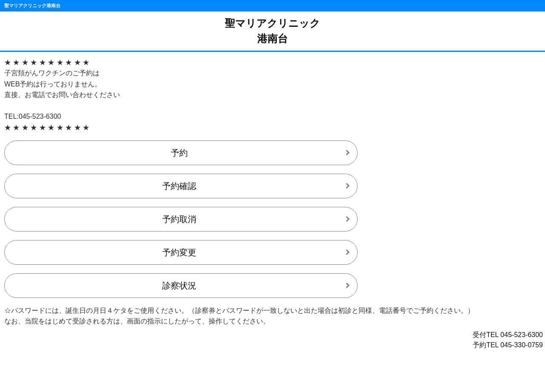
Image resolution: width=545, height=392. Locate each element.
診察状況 (179, 286)
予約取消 (179, 219)
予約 (179, 153)
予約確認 (179, 186)
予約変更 (179, 252)
